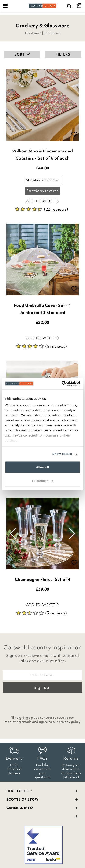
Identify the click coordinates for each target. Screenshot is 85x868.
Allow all (43, 467)
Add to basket (42, 201)
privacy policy (70, 722)
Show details (62, 454)
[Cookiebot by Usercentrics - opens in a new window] (62, 384)
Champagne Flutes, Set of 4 (43, 579)
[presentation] (42, 703)
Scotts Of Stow (42, 800)
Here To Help (42, 792)
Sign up (41, 687)
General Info (42, 808)
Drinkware (33, 33)
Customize (43, 481)
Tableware (52, 33)
